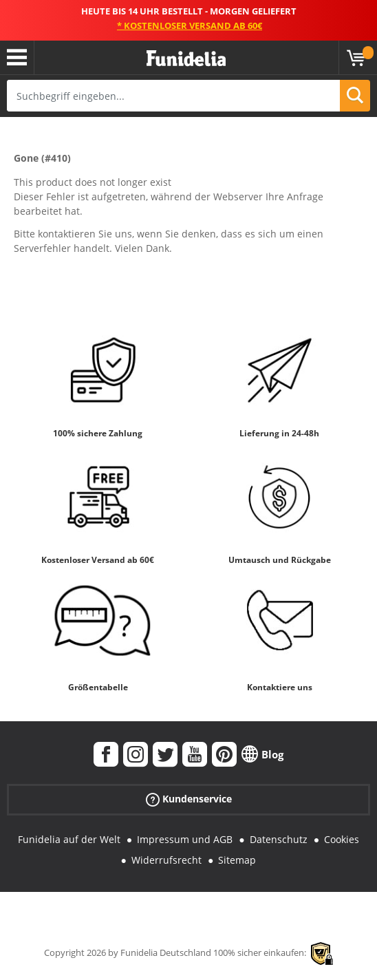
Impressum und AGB (185, 839)
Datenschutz (279, 839)
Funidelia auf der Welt (69, 839)
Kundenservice (189, 799)
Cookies (342, 839)
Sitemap (237, 860)
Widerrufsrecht (166, 860)
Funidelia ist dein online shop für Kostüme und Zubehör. (186, 59)
